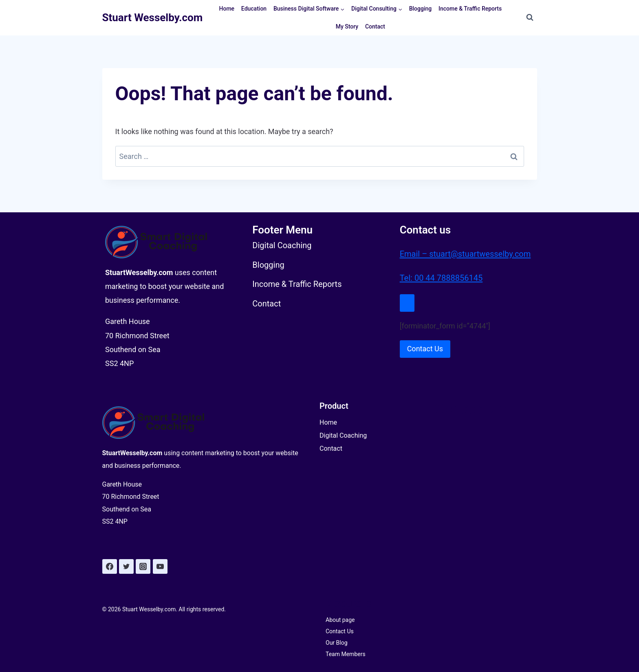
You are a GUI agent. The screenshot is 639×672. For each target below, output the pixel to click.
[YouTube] (160, 566)
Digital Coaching (343, 435)
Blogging (421, 9)
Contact (375, 26)
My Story (347, 26)
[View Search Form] (530, 18)
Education (254, 9)
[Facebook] (110, 566)
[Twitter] (126, 566)
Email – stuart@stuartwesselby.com (465, 254)
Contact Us (340, 631)
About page (340, 620)
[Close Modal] (407, 302)
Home (227, 9)
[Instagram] (143, 566)
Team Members (346, 654)
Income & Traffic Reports (470, 9)
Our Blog (337, 643)
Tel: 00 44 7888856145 (441, 278)
